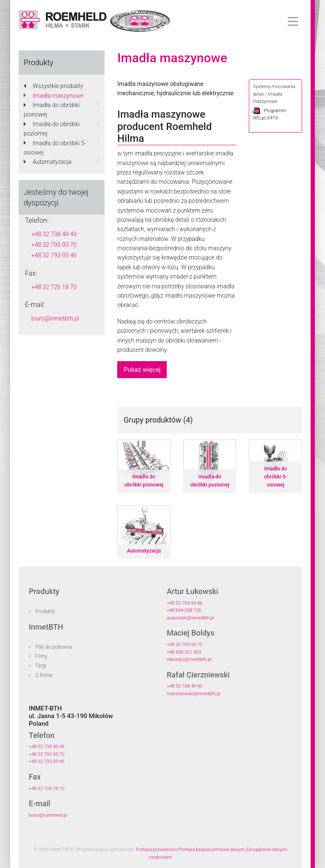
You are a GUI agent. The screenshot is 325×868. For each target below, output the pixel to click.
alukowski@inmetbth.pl (190, 618)
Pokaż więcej (142, 370)
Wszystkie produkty (53, 86)
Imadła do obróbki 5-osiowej (55, 148)
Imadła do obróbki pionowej (52, 110)
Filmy (41, 656)
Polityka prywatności (157, 850)
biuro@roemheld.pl (48, 815)
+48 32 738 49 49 (54, 234)
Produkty (45, 611)
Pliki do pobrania (54, 647)
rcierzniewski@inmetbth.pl (194, 694)
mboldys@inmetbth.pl (189, 659)
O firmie (44, 675)
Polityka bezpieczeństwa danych (212, 850)
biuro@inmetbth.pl (55, 318)
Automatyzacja (48, 162)
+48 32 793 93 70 (54, 245)
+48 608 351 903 (184, 652)
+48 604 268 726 (184, 610)
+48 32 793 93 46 (54, 255)
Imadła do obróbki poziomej (52, 129)
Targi (41, 666)
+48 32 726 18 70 (54, 287)
